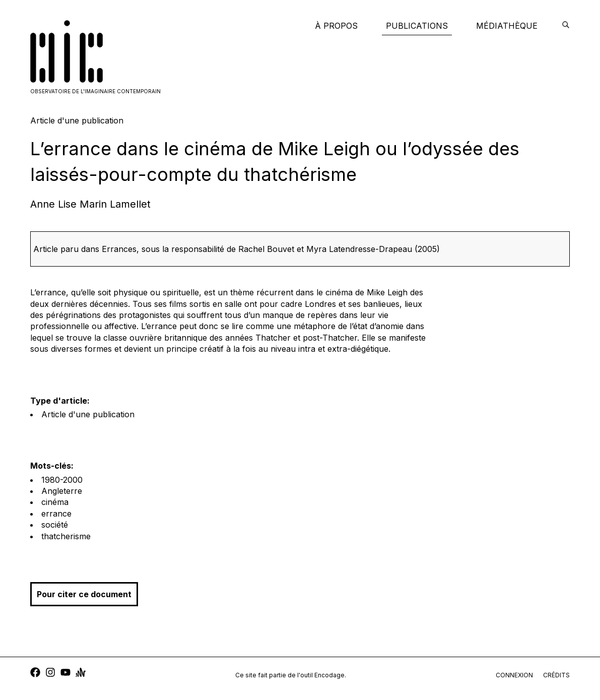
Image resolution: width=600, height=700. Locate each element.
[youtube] (65, 674)
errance (56, 514)
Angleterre (62, 491)
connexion (514, 675)
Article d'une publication (88, 414)
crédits (556, 675)
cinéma (55, 502)
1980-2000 (62, 480)
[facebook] (35, 674)
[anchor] (81, 674)
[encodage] (566, 26)
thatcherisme (66, 536)
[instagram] (50, 674)
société (55, 525)
